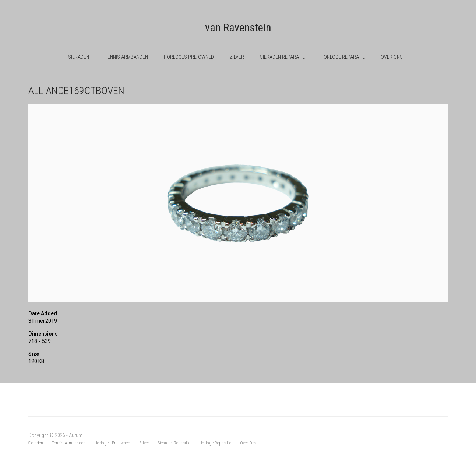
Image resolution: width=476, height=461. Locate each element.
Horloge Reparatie (343, 57)
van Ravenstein (238, 27)
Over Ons (392, 57)
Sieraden (79, 57)
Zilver (237, 57)
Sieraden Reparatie (282, 57)
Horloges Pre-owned (189, 57)
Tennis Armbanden (126, 57)
